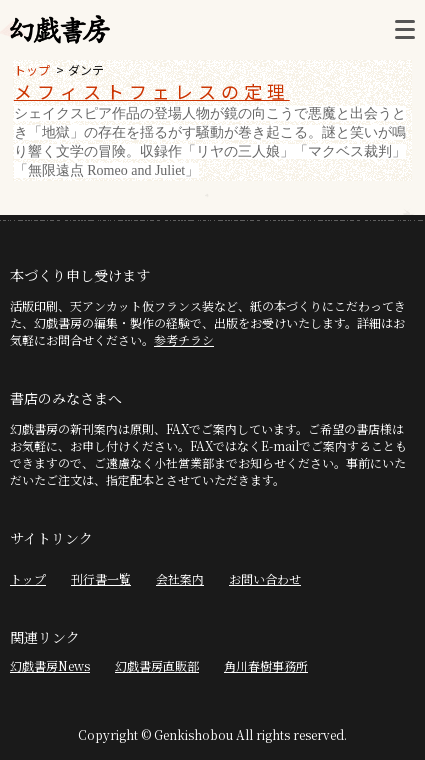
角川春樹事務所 (266, 665)
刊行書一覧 (101, 578)
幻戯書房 (60, 30)
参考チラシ (184, 339)
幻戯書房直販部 (157, 665)
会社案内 (180, 578)
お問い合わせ (265, 578)
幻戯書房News (50, 665)
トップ (32, 69)
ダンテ (86, 69)
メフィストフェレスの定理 (152, 91)
